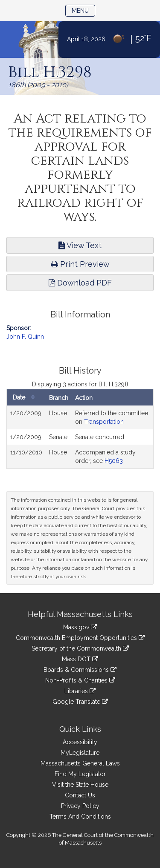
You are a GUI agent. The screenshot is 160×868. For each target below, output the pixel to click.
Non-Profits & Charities (80, 680)
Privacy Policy (80, 806)
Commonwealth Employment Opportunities (80, 638)
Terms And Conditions (80, 817)
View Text (80, 245)
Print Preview (80, 264)
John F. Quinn (25, 337)
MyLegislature (80, 753)
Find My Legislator (80, 774)
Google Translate (80, 702)
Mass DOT (80, 659)
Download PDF (80, 283)
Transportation (104, 422)
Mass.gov (80, 627)
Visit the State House (80, 785)
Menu (83, 10)
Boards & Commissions (80, 670)
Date (26, 398)
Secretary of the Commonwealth (80, 648)
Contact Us (80, 795)
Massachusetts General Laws (80, 763)
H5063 (114, 461)
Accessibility (80, 742)
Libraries (80, 691)
